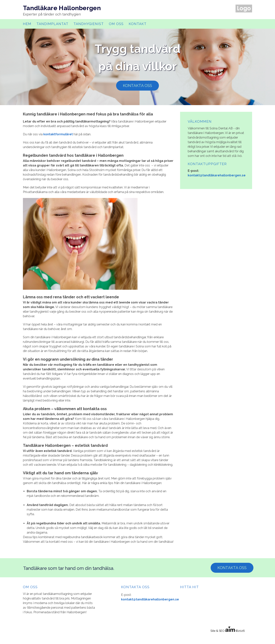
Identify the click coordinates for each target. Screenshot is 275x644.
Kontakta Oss (232, 568)
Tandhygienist (89, 24)
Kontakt (138, 24)
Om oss (116, 24)
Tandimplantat (52, 24)
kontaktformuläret (58, 134)
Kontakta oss (137, 86)
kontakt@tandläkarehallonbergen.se (217, 175)
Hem (27, 24)
